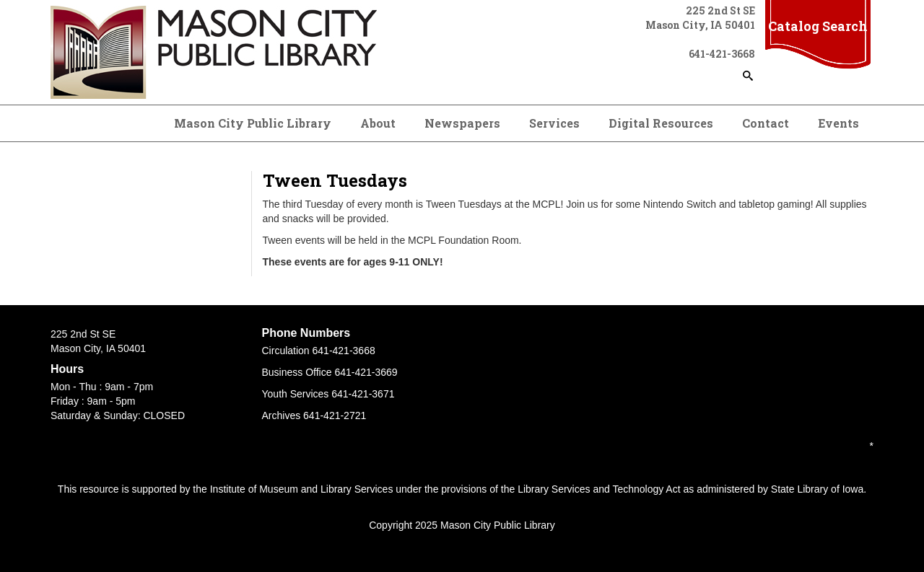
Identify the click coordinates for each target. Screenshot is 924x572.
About (378, 123)
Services (554, 123)
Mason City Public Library (253, 123)
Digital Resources (661, 123)
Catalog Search (818, 26)
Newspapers (462, 123)
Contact (766, 123)
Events (838, 123)
